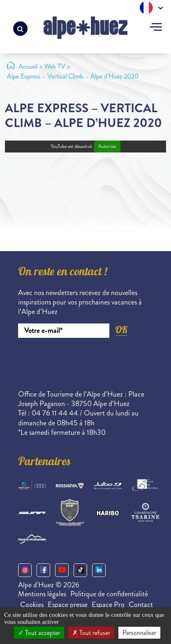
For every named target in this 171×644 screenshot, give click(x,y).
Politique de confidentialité (109, 594)
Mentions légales (42, 594)
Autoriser (107, 147)
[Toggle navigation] (156, 28)
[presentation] (81, 360)
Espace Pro (108, 605)
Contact (141, 605)
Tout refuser (91, 633)
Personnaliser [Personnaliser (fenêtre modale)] (139, 633)
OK (121, 330)
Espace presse (68, 605)
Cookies (32, 605)
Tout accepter (39, 633)
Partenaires (44, 463)
